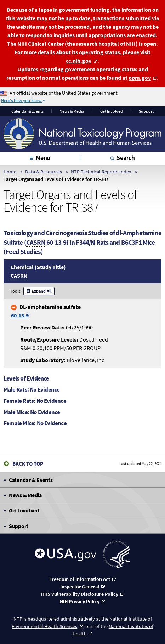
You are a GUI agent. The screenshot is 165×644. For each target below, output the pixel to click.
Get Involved (112, 111)
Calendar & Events (27, 111)
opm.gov (140, 78)
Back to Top (28, 464)
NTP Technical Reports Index (101, 172)
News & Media (72, 111)
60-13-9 (20, 315)
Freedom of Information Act (80, 579)
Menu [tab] (43, 158)
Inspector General (80, 587)
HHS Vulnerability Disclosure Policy (80, 594)
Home (10, 172)
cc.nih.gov (79, 61)
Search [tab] (126, 158)
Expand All (41, 291)
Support (146, 111)
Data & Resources (44, 172)
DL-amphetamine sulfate (46, 311)
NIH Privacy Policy (80, 601)
